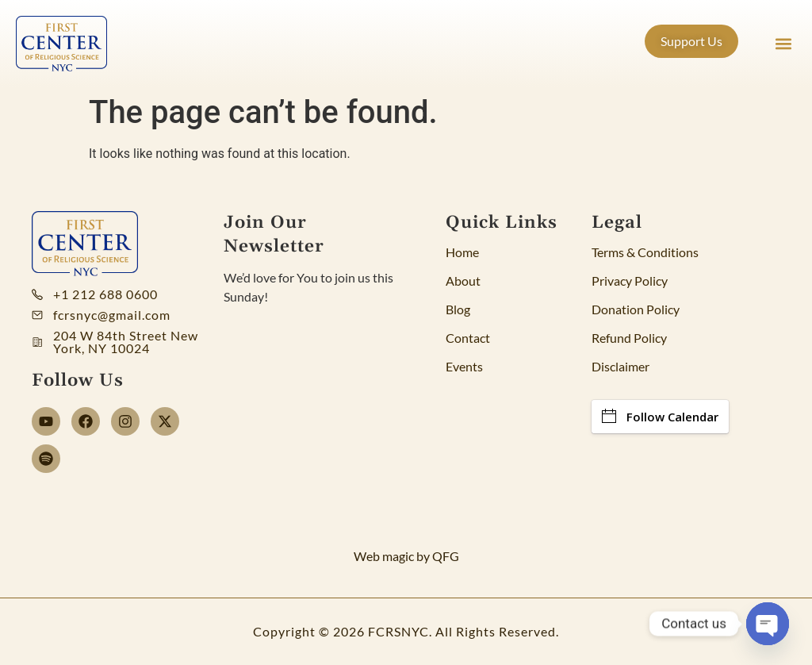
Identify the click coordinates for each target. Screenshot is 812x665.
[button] (783, 44)
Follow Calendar (660, 417)
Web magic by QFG (406, 556)
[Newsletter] (318, 424)
